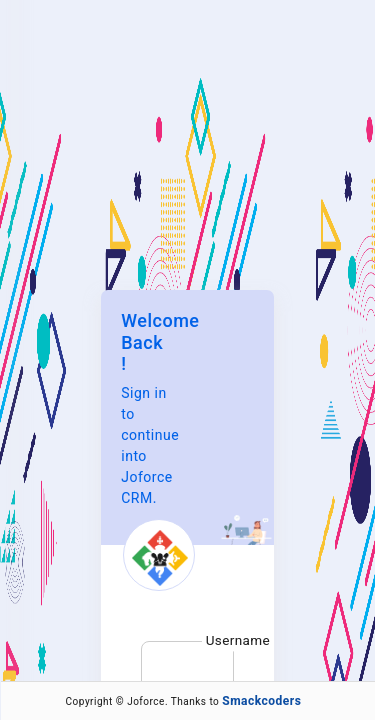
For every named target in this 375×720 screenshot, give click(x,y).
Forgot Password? (170, 552)
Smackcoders (261, 701)
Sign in (187, 495)
